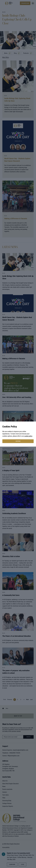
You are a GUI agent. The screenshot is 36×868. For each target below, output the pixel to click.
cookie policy (28, 436)
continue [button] (18, 441)
